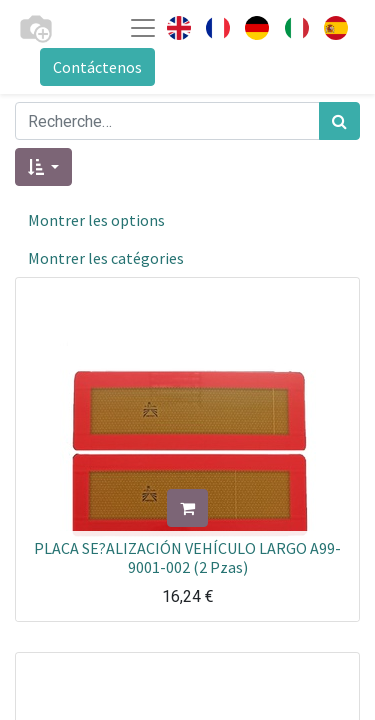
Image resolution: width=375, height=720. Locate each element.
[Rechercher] (339, 121)
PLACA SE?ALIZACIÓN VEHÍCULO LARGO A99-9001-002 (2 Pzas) (187, 557)
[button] (43, 167)
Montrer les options (96, 220)
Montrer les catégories (106, 258)
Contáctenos (97, 67)
